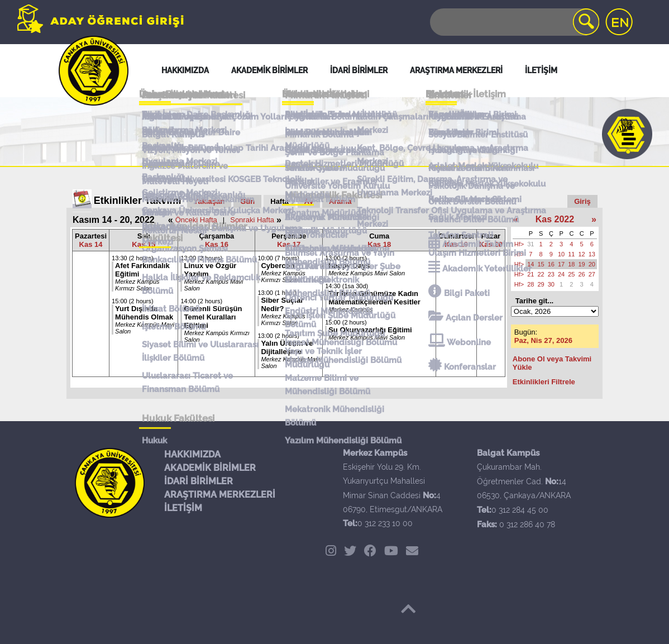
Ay (309, 201)
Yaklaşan (209, 201)
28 (531, 284)
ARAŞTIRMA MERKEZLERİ (220, 495)
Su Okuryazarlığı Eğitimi (370, 330)
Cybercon (278, 266)
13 (592, 254)
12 (582, 254)
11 (571, 254)
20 (592, 264)
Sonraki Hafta (252, 220)
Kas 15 (144, 244)
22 (541, 274)
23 (551, 274)
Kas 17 (289, 244)
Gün (247, 201)
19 (582, 264)
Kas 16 (217, 244)
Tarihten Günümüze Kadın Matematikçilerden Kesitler (374, 298)
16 (551, 264)
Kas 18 (379, 244)
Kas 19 (456, 244)
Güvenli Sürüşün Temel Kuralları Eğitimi (213, 317)
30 (551, 284)
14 (531, 264)
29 (541, 284)
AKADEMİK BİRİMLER (210, 468)
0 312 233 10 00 (385, 523)
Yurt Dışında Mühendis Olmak (144, 313)
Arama (340, 201)
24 (561, 274)
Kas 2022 (555, 219)
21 (531, 274)
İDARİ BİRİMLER (199, 481)
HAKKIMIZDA (192, 454)
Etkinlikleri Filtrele (544, 382)
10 (561, 254)
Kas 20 (491, 244)
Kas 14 (91, 244)
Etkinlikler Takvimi (138, 201)
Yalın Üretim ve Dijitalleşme (287, 347)
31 (531, 244)
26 (582, 274)
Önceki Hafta (196, 220)
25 (571, 274)
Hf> (519, 244)
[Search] (514, 22)
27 (592, 274)
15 (541, 264)
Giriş (582, 201)
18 (571, 264)
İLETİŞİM (183, 508)
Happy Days (349, 266)
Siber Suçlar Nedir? (282, 304)
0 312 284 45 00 (520, 510)
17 (561, 264)
